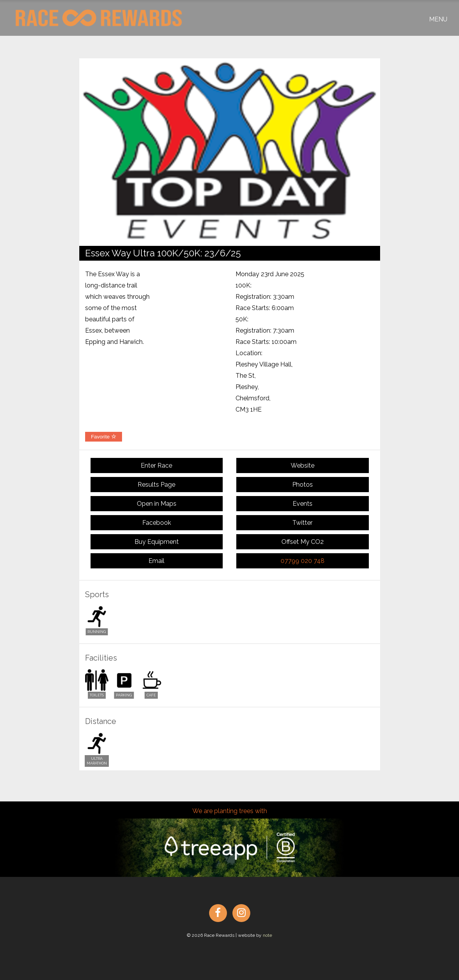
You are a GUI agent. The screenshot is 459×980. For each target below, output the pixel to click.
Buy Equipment (157, 542)
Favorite (104, 437)
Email (156, 561)
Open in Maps (157, 504)
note (267, 935)
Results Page (156, 485)
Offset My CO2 (303, 542)
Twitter (302, 523)
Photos (303, 485)
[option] (230, 152)
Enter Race (156, 465)
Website (303, 465)
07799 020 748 (303, 561)
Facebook (157, 523)
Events (303, 504)
